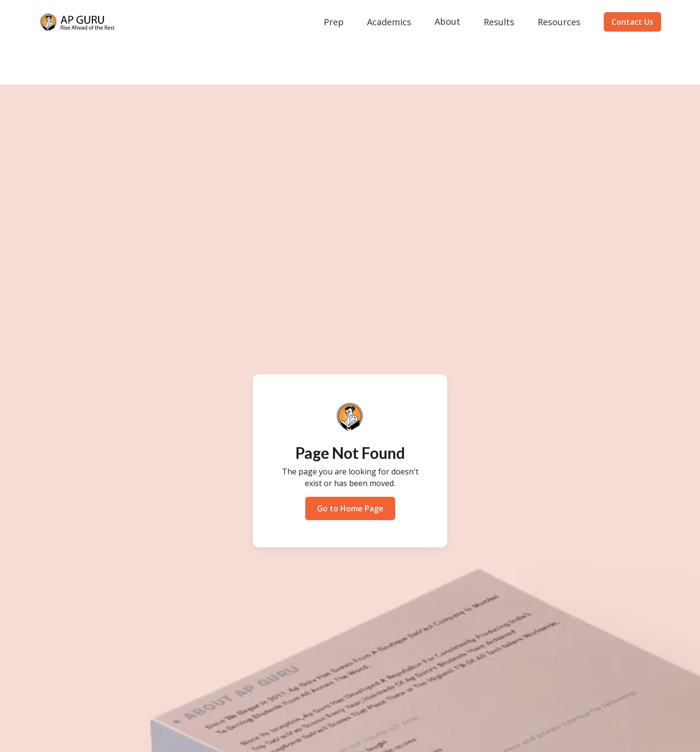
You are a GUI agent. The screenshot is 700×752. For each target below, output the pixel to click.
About (447, 21)
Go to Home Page (350, 508)
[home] (78, 22)
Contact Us (632, 22)
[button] (334, 22)
